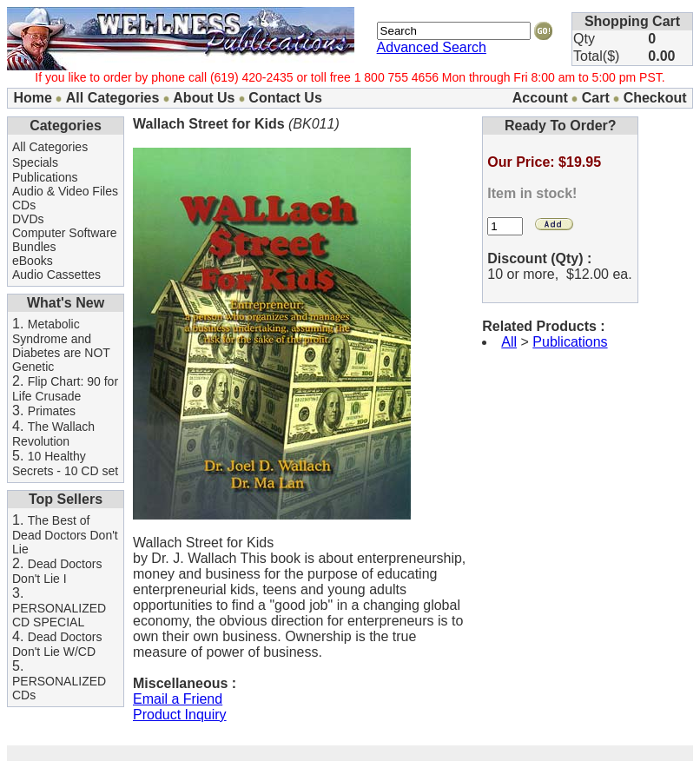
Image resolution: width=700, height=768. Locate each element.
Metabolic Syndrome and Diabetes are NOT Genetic (61, 345)
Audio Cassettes (56, 275)
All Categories (113, 98)
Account (540, 98)
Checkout (655, 98)
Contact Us (285, 98)
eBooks (33, 261)
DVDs (28, 219)
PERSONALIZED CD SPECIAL (59, 615)
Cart (596, 98)
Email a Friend (178, 699)
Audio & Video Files (65, 191)
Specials (35, 162)
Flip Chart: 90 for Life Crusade (65, 389)
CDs (24, 205)
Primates (52, 411)
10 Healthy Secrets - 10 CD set (65, 463)
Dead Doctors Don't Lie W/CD (57, 644)
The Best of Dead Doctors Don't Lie (65, 535)
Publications (45, 177)
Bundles (34, 247)
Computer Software (65, 233)
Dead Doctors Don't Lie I (57, 571)
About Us (204, 98)
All (509, 342)
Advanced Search (432, 47)
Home (32, 98)
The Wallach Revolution (53, 434)
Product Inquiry (180, 715)
